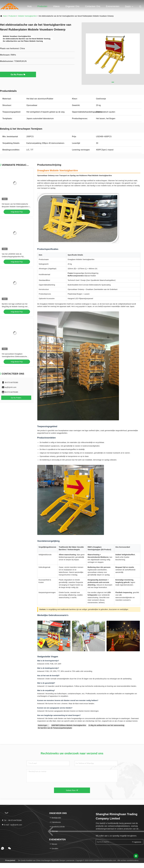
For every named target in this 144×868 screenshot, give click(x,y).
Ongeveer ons (72, 6)
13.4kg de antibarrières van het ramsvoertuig (106, 725)
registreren (136, 842)
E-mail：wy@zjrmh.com (12, 825)
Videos (56, 6)
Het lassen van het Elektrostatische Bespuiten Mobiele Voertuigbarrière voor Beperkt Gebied (17, 207)
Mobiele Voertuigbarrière (27, 16)
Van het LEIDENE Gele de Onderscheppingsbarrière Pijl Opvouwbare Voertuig (13, 257)
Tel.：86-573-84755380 (12, 820)
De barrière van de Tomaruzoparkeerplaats (55, 728)
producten (12, 16)
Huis (30, 6)
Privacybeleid (10, 860)
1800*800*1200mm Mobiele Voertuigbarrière (69, 725)
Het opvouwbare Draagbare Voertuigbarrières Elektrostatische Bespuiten (14, 357)
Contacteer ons (93, 6)
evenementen (113, 6)
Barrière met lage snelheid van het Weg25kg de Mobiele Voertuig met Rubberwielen (15, 307)
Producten (42, 6)
